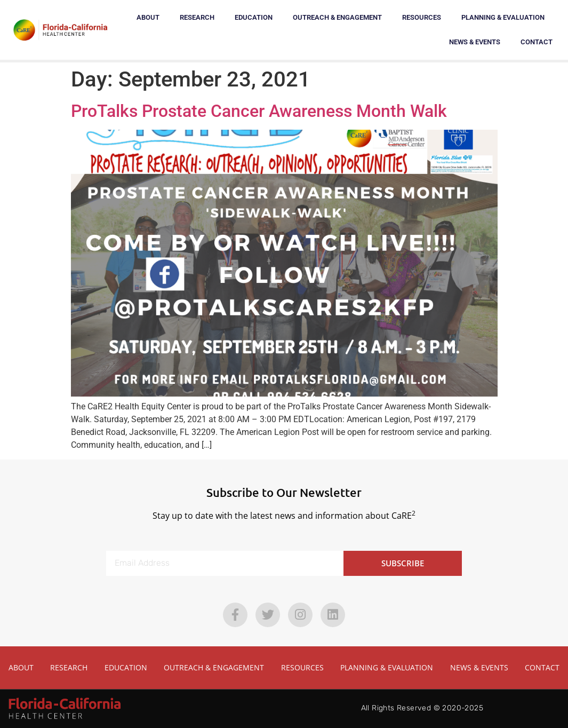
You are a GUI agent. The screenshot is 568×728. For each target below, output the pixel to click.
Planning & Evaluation (503, 17)
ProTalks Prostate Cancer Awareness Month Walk (259, 111)
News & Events (475, 42)
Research (197, 17)
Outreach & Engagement (337, 17)
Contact (537, 42)
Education (254, 17)
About (148, 17)
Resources (422, 17)
